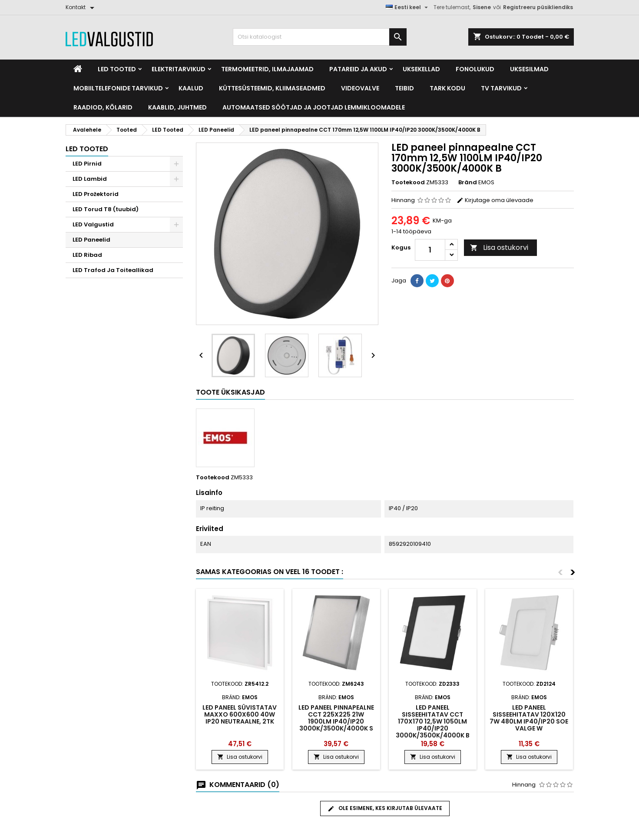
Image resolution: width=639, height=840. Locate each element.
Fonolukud (475, 69)
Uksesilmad (529, 69)
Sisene (482, 7)
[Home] (78, 69)
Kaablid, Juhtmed (177, 107)
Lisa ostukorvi (499, 247)
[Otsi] (320, 37)
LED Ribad (87, 255)
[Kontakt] (81, 7)
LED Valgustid (93, 224)
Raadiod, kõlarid (103, 107)
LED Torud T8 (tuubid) (106, 209)
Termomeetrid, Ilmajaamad (267, 69)
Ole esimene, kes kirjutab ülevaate (385, 808)
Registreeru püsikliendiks (538, 7)
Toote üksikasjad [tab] (230, 392)
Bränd (468, 183)
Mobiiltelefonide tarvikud (118, 88)
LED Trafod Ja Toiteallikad (113, 270)
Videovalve (360, 88)
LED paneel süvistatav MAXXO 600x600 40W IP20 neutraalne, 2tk (240, 714)
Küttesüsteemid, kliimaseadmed (272, 88)
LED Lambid (90, 179)
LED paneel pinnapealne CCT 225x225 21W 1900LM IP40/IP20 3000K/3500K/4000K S (336, 718)
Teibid (404, 88)
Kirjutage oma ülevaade (495, 200)
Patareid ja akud (358, 69)
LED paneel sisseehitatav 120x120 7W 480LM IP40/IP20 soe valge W (529, 718)
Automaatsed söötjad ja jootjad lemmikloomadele (314, 107)
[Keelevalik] (408, 7)
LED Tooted (117, 69)
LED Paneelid (91, 240)
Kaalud (191, 88)
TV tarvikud (501, 88)
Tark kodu (447, 88)
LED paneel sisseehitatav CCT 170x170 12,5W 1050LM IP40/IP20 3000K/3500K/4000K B (433, 721)
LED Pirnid (87, 164)
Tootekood (408, 183)
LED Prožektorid (96, 194)
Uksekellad (421, 69)
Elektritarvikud (179, 69)
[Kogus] (430, 250)
